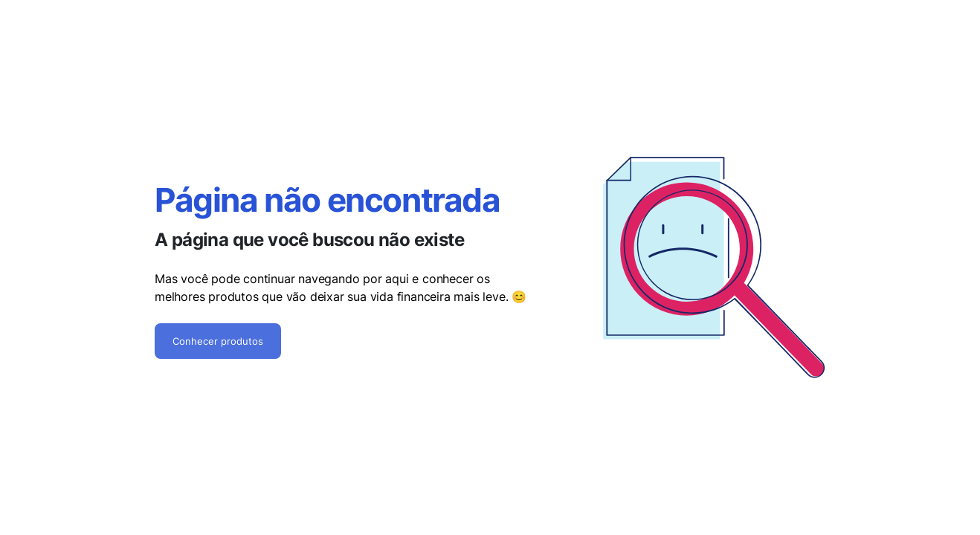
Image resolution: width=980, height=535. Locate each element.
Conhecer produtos (218, 341)
